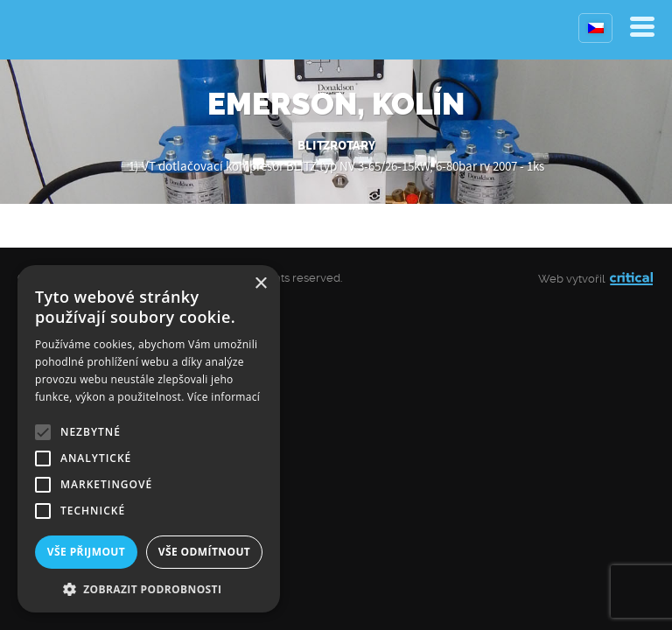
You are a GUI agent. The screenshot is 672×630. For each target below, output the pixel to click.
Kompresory (59, 30)
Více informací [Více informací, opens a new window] (224, 397)
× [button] (260, 284)
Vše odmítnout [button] (204, 552)
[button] (149, 588)
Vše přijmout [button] (86, 552)
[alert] (149, 439)
